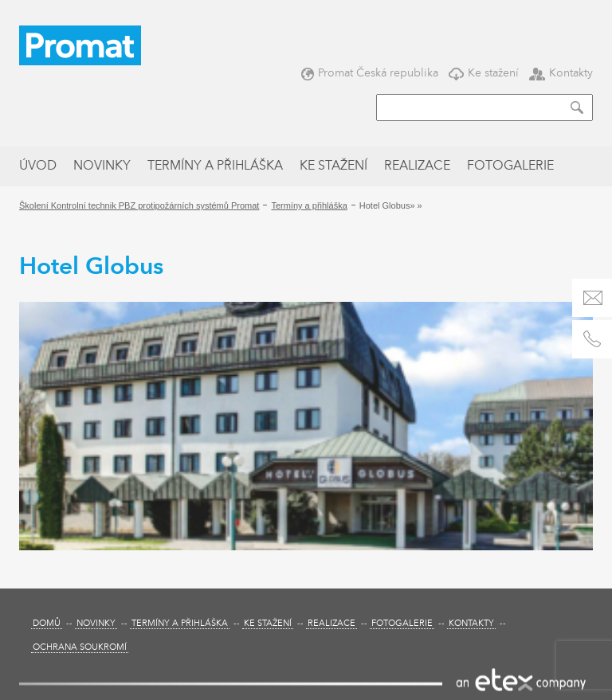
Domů (47, 624)
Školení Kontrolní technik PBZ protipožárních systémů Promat (139, 205)
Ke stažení (484, 73)
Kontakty (561, 73)
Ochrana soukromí (80, 648)
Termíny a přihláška (215, 166)
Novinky (102, 166)
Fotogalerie (510, 166)
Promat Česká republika (370, 73)
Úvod (38, 166)
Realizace (417, 166)
